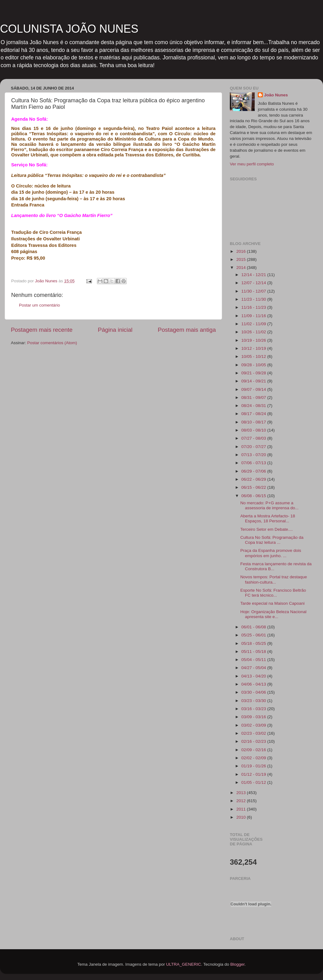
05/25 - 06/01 (254, 635)
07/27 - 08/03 (254, 438)
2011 (242, 809)
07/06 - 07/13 (254, 463)
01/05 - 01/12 (254, 782)
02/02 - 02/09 (254, 758)
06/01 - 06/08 (254, 627)
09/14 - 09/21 (254, 381)
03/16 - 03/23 (254, 709)
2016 (242, 251)
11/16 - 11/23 (254, 307)
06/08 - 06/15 (254, 496)
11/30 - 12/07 (254, 291)
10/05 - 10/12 (254, 356)
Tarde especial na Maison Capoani (273, 603)
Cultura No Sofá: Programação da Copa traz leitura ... (272, 540)
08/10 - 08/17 (254, 422)
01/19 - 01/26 (254, 766)
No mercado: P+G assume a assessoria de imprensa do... (270, 505)
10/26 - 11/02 (254, 332)
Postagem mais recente (42, 330)
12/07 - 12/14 (254, 283)
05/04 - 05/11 (254, 660)
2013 (242, 793)
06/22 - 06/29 (254, 479)
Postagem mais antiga (187, 330)
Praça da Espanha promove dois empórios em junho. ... (271, 553)
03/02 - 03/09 (254, 725)
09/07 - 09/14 (254, 389)
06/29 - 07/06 (254, 471)
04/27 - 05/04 (254, 668)
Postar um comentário (39, 305)
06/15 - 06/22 (254, 487)
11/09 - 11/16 (254, 316)
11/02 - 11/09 (254, 324)
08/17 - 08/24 (254, 414)
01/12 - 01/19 (254, 774)
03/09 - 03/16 (254, 717)
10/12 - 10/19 (254, 348)
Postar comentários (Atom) (52, 343)
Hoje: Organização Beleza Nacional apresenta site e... (273, 614)
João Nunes (276, 95)
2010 (242, 817)
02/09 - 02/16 (254, 750)
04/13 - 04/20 (254, 676)
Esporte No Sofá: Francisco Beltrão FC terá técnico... (273, 593)
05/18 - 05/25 (254, 643)
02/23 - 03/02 (254, 733)
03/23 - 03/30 (254, 701)
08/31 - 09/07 (254, 398)
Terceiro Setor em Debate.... (267, 529)
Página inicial (115, 330)
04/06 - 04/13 (254, 684)
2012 (242, 801)
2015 (242, 259)
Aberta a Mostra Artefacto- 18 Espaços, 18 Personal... (268, 518)
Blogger (237, 964)
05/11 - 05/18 (254, 652)
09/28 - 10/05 (254, 365)
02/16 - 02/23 (254, 741)
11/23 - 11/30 (254, 299)
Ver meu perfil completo (252, 164)
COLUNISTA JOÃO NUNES (69, 29)
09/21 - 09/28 (254, 373)
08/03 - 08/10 (254, 430)
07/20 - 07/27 (254, 447)
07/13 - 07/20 (254, 455)
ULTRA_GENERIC (184, 964)
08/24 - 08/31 (254, 406)
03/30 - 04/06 (254, 692)
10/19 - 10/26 (254, 340)
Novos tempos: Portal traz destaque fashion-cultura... (274, 579)
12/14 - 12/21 (254, 275)
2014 (242, 268)
